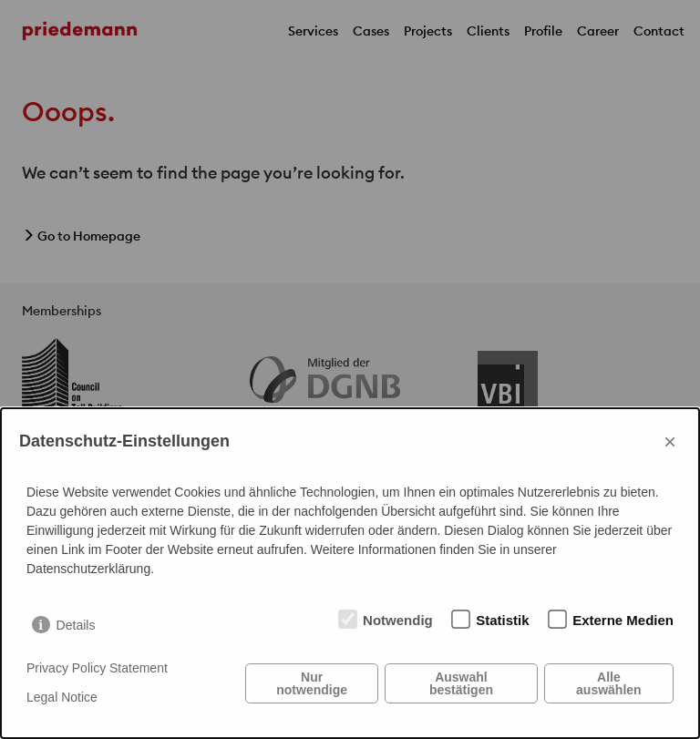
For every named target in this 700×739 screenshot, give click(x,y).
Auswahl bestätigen (461, 683)
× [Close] (670, 441)
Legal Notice (62, 697)
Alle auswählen (609, 683)
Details (76, 625)
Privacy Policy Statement (97, 668)
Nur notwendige (312, 683)
